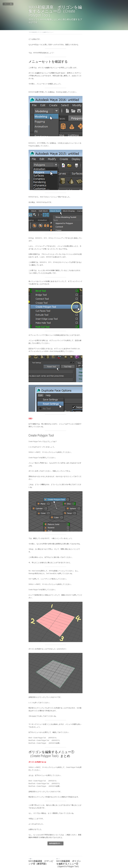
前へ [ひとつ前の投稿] (30, 844)
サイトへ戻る (8, 4)
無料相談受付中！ (64, 829)
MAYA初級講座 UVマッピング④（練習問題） (44, 848)
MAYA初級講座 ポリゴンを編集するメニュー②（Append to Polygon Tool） (82, 849)
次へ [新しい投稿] (67, 844)
